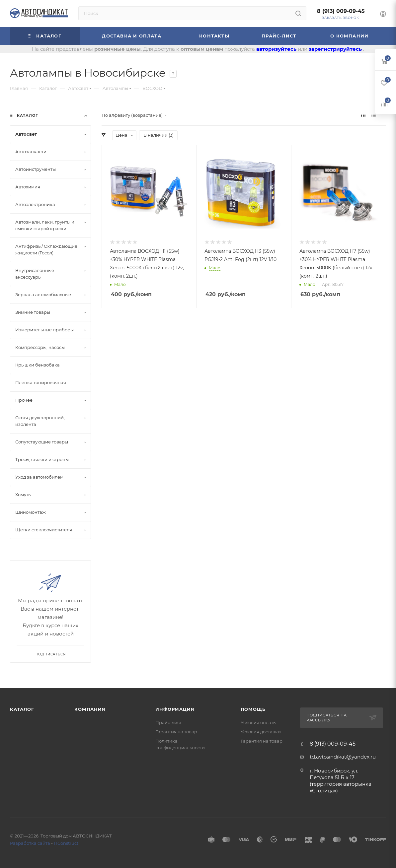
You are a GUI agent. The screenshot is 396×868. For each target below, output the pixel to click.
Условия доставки (261, 732)
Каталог (22, 709)
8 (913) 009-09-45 (341, 11)
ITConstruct (66, 843)
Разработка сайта (30, 843)
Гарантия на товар (176, 732)
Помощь (253, 709)
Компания (90, 709)
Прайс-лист (168, 722)
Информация (175, 709)
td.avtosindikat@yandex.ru (343, 757)
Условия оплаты (259, 722)
